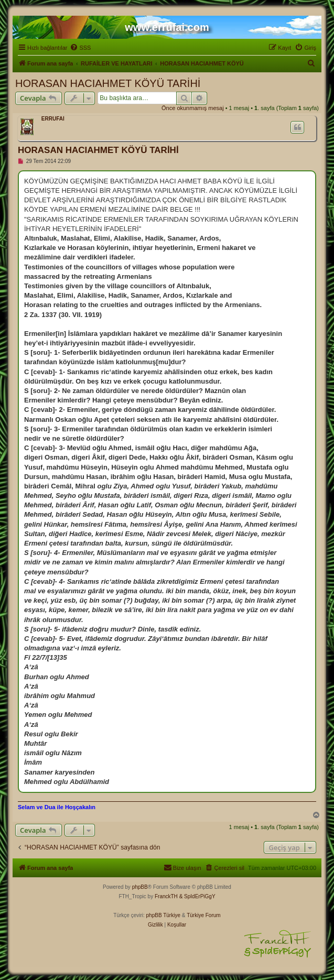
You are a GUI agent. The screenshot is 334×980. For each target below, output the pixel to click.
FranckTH (166, 896)
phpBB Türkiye (163, 915)
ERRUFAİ (53, 119)
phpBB (140, 887)
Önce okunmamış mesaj (193, 108)
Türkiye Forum (203, 915)
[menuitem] (80, 48)
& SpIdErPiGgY (197, 896)
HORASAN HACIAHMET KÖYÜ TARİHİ (108, 83)
